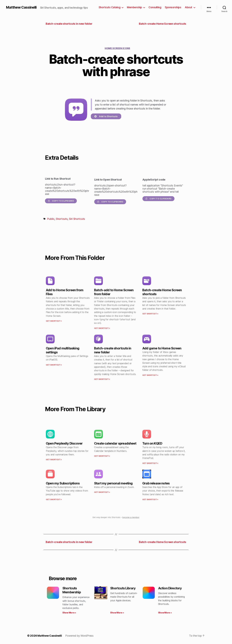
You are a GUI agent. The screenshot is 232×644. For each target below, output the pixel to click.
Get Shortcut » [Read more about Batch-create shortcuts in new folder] (102, 379)
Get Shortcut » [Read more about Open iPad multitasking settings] (54, 365)
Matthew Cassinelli (21, 7)
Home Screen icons (117, 48)
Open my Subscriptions (63, 483)
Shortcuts (62, 219)
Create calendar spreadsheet (115, 443)
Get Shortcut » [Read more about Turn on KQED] (150, 463)
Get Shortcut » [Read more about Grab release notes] (150, 499)
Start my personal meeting (113, 483)
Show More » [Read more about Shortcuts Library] (117, 613)
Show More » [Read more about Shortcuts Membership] (69, 613)
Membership (134, 7)
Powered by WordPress (79, 636)
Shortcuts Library (123, 588)
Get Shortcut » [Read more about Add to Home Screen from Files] (54, 321)
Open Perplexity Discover (64, 443)
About (188, 7)
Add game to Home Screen (162, 348)
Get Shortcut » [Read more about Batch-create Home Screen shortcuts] (150, 314)
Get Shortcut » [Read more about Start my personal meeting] (102, 492)
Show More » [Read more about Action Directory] (165, 613)
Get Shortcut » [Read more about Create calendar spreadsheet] (102, 456)
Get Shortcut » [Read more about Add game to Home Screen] (150, 375)
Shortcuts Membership (72, 590)
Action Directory (170, 588)
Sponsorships (173, 7)
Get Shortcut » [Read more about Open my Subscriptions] (54, 499)
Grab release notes (156, 483)
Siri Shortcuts (77, 219)
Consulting (155, 7)
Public (51, 219)
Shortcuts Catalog (110, 7)
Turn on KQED (152, 443)
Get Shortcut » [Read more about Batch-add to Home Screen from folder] (102, 328)
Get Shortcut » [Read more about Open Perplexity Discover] (54, 460)
